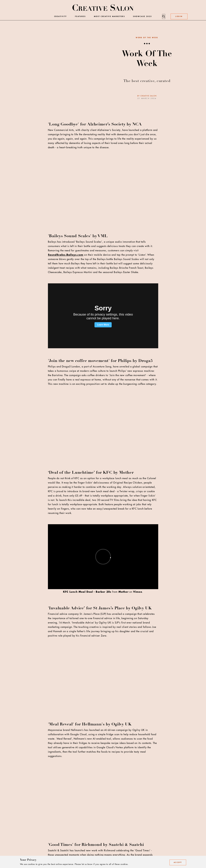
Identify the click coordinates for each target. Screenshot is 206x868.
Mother (123, 592)
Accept (178, 862)
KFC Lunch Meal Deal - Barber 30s (87, 592)
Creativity (61, 16)
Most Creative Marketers (109, 16)
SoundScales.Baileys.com (66, 255)
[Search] (164, 16)
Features (80, 16)
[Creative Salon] (103, 8)
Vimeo (138, 592)
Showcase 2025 (142, 16)
